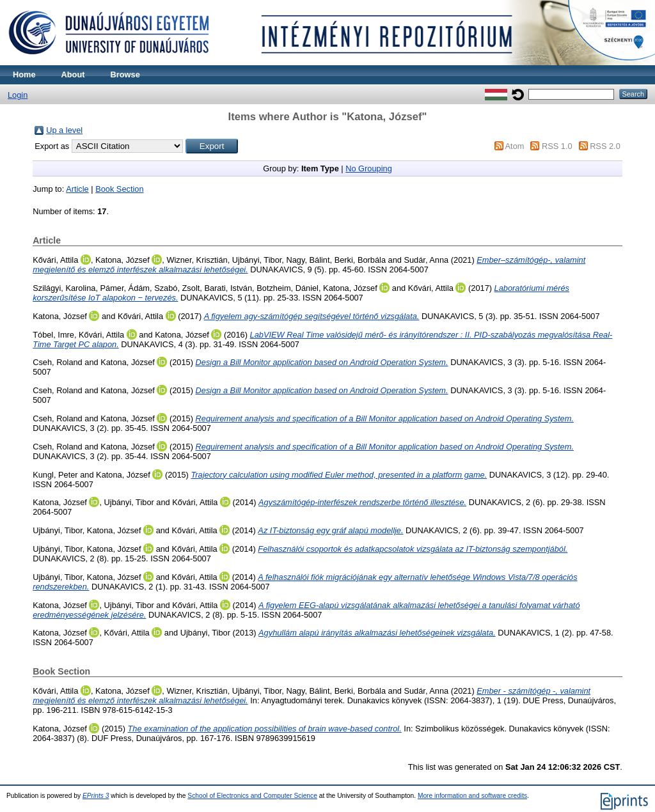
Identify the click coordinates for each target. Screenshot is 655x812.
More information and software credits (472, 796)
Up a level (64, 130)
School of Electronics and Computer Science (252, 796)
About (73, 74)
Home (24, 74)
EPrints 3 (96, 796)
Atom (515, 146)
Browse (125, 74)
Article (77, 189)
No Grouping (369, 168)
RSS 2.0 (605, 146)
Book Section (119, 189)
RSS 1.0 (557, 146)
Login (18, 95)
